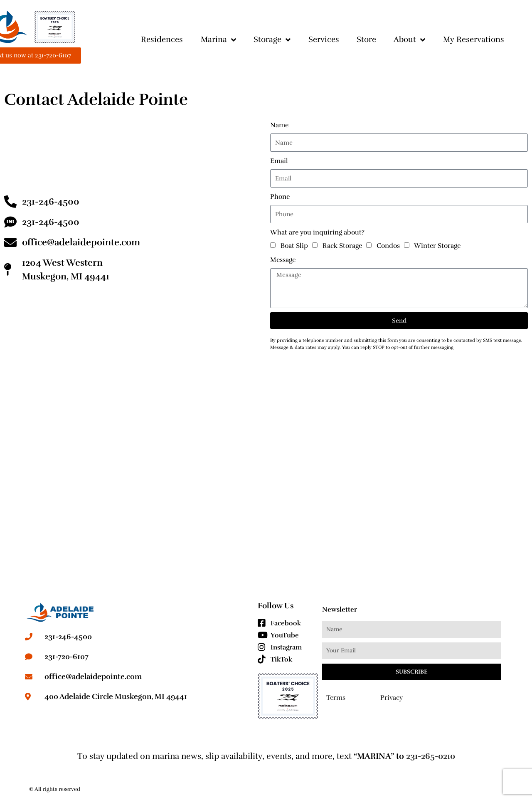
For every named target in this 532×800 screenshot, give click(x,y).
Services (324, 40)
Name (279, 125)
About (409, 40)
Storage (272, 40)
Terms (336, 698)
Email (279, 161)
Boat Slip (294, 246)
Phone (280, 197)
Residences (162, 40)
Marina (218, 40)
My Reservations (474, 40)
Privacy (392, 698)
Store (366, 40)
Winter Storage (437, 246)
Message (283, 260)
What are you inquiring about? (317, 232)
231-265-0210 (431, 756)
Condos (388, 246)
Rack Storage (342, 246)
